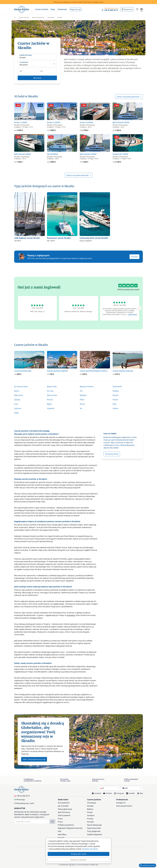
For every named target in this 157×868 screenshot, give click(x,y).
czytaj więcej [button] (132, 314)
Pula (16, 404)
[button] (42, 9)
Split (114, 404)
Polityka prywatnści (66, 825)
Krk (81, 391)
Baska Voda (52, 386)
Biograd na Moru (87, 386)
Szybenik (51, 408)
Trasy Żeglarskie (94, 831)
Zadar (17, 413)
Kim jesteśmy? (64, 803)
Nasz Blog (62, 834)
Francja (90, 819)
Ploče (82, 400)
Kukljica (116, 391)
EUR (132, 788)
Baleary (90, 809)
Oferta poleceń (64, 815)
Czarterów (78, 828)
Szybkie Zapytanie (94, 834)
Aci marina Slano (21, 386)
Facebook (96, 793)
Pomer (115, 400)
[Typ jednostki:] (37, 64)
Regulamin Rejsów (65, 828)
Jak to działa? (63, 806)
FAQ (60, 831)
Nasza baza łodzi (94, 828)
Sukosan (18, 408)
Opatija (17, 400)
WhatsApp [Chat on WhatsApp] (20, 800)
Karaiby (90, 806)
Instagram (119, 793)
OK (52, 822)
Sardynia (91, 815)
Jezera (17, 391)
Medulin (83, 395)
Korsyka (90, 822)
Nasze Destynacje (94, 825)
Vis (81, 408)
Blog (140, 793)
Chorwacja (91, 803)
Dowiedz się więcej (90, 849)
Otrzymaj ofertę (112, 454)
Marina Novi (52, 395)
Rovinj (82, 404)
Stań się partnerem (124, 806)
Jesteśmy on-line (148, 865)
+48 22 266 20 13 (22, 796)
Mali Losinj (19, 395)
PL (110, 788)
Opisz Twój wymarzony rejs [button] (34, 759)
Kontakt (134, 257)
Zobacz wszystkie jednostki (129, 97)
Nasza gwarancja (65, 809)
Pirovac (50, 400)
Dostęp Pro (121, 803)
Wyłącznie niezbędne (78, 860)
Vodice (115, 408)
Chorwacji (71, 615)
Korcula (50, 391)
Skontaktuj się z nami (24, 803)
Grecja (90, 812)
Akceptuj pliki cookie (78, 854)
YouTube (108, 793)
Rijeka (49, 404)
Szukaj (37, 78)
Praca (60, 822)
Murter (116, 395)
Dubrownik (117, 386)
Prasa (60, 819)
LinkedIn (131, 793)
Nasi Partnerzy (64, 812)
